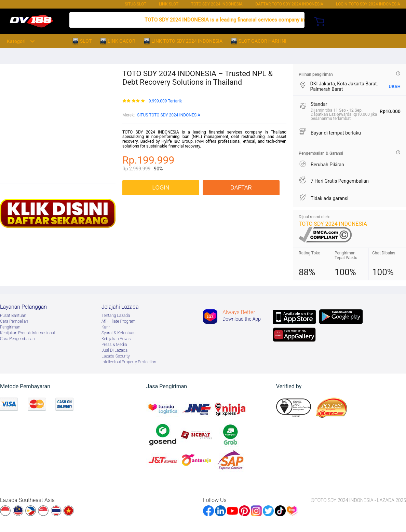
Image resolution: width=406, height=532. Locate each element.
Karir (106, 327)
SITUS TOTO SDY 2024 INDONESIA (169, 115)
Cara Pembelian (14, 321)
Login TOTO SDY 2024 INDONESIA (368, 4)
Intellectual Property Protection (129, 362)
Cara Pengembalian (17, 339)
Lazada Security (116, 356)
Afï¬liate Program (119, 321)
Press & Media (114, 345)
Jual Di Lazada (114, 350)
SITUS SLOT (136, 4)
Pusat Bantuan (13, 316)
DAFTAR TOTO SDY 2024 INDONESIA (289, 4)
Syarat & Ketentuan (119, 333)
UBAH (395, 87)
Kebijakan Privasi (117, 339)
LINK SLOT (169, 4)
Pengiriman (10, 327)
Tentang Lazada (116, 316)
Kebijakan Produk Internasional (27, 333)
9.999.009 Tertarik (165, 101)
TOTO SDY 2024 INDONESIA (217, 4)
